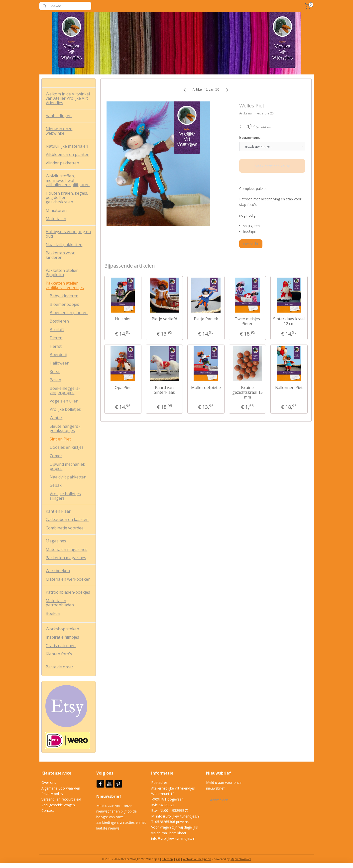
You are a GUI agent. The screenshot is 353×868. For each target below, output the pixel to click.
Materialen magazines (66, 549)
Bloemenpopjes (64, 304)
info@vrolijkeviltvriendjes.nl (178, 816)
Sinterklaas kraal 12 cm (289, 321)
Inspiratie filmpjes (62, 637)
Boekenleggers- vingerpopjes (65, 391)
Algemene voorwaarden (61, 788)
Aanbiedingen (59, 116)
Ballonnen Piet (289, 388)
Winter (56, 418)
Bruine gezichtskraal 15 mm (247, 393)
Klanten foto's (59, 654)
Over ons (49, 782)
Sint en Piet (60, 439)
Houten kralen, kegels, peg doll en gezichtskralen (67, 198)
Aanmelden (219, 800)
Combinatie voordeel (65, 528)
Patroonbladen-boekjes (68, 592)
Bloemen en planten (69, 313)
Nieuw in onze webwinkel (59, 131)
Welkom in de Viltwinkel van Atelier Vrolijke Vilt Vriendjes (68, 98)
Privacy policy (52, 794)
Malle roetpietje (206, 388)
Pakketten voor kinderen (60, 255)
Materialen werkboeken (68, 579)
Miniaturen (56, 210)
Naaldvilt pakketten (64, 245)
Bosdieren (59, 321)
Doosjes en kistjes (67, 447)
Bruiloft (57, 330)
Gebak (56, 485)
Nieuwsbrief (109, 796)
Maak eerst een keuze (272, 166)
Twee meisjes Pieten (247, 321)
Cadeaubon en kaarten (67, 519)
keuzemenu (250, 138)
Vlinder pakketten (62, 163)
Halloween (59, 363)
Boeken (53, 613)
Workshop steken (62, 629)
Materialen (56, 219)
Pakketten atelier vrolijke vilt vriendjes (65, 285)
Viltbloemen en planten (67, 154)
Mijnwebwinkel (241, 859)
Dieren (56, 338)
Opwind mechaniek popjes (67, 466)
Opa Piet (123, 388)
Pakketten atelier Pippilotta (62, 273)
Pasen (55, 380)
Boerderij (58, 355)
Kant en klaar (58, 511)
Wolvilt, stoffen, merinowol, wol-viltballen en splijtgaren (68, 180)
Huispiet (123, 319)
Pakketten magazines (66, 558)
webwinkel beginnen (197, 859)
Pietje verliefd (164, 319)
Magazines (56, 541)
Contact (48, 810)
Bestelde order (59, 667)
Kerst (55, 372)
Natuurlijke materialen (67, 146)
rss (178, 859)
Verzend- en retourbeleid (61, 799)
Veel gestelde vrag (56, 805)
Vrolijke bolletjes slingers (65, 496)
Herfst (56, 346)
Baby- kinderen (64, 296)
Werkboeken (58, 571)
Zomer (56, 456)
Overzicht (251, 244)
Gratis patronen (61, 646)
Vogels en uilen (64, 401)
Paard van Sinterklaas (164, 390)
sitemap (168, 859)
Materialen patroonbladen (60, 603)
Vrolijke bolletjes (65, 409)
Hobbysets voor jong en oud (68, 234)
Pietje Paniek (206, 319)
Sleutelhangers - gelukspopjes (65, 429)
